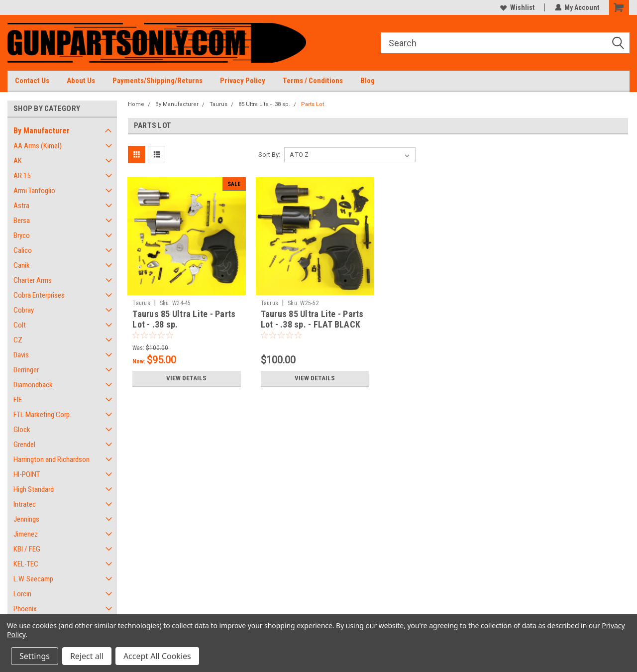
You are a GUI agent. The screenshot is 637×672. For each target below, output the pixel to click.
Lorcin (22, 594)
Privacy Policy (243, 81)
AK (18, 161)
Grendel (24, 445)
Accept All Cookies (157, 656)
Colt (20, 325)
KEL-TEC (26, 564)
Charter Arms (33, 280)
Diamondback (33, 385)
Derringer (26, 370)
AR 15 (22, 176)
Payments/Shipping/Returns (158, 81)
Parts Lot (313, 104)
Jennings (26, 519)
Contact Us (32, 81)
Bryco (22, 235)
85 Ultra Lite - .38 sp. (264, 104)
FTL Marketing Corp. (42, 415)
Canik (22, 265)
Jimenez (26, 534)
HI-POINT (27, 474)
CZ (18, 340)
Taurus (218, 104)
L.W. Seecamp (33, 579)
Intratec (25, 504)
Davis (21, 355)
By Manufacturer (42, 131)
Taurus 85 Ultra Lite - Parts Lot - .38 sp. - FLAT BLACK (312, 319)
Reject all (87, 656)
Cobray (24, 310)
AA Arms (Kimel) (38, 146)
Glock (22, 430)
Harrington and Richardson (52, 459)
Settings (35, 656)
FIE (18, 400)
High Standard (34, 489)
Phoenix (25, 609)
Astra (21, 206)
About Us (81, 81)
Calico (23, 250)
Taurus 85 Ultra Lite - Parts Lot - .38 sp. (184, 319)
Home (136, 104)
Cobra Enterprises (39, 295)
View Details (187, 378)
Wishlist (517, 7)
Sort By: (269, 155)
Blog (368, 81)
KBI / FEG (27, 549)
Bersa (22, 221)
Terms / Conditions (313, 81)
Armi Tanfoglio (34, 191)
